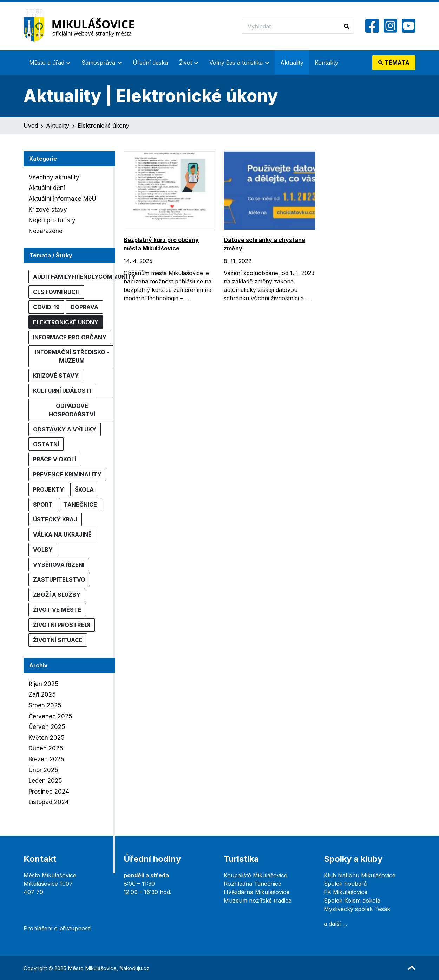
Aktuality (292, 63)
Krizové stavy (48, 210)
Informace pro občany (70, 337)
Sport (43, 505)
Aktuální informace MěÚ (62, 199)
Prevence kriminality (67, 474)
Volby (43, 550)
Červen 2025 (47, 727)
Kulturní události (62, 391)
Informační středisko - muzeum (72, 356)
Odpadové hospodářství (72, 410)
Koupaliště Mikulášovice (255, 875)
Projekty (48, 489)
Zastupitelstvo (59, 579)
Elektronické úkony (66, 322)
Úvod (31, 126)
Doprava (84, 307)
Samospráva (98, 63)
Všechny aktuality (54, 177)
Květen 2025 (47, 738)
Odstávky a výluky (65, 429)
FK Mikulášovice (346, 892)
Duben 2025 (46, 748)
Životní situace (58, 640)
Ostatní (46, 444)
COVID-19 (46, 307)
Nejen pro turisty (52, 220)
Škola (84, 489)
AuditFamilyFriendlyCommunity (84, 277)
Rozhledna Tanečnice (253, 884)
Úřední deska (150, 63)
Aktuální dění (47, 188)
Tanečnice (80, 505)
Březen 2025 (46, 759)
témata (394, 63)
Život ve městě (57, 610)
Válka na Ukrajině (62, 534)
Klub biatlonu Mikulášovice (360, 875)
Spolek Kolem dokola (352, 901)
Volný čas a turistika (236, 63)
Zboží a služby (57, 595)
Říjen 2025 (44, 684)
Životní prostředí (62, 625)
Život (186, 63)
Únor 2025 (43, 770)
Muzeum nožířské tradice (258, 901)
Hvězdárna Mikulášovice (257, 892)
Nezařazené (45, 231)
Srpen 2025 (45, 705)
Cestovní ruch (56, 292)
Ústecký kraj (55, 519)
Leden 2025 (45, 781)
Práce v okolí (54, 459)
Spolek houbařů (345, 884)
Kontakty (326, 63)
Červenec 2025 (50, 716)
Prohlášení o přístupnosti (57, 928)
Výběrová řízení (59, 565)
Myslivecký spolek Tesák (357, 909)
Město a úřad (47, 63)
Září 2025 (42, 694)
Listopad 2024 (49, 802)
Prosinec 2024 (49, 792)
